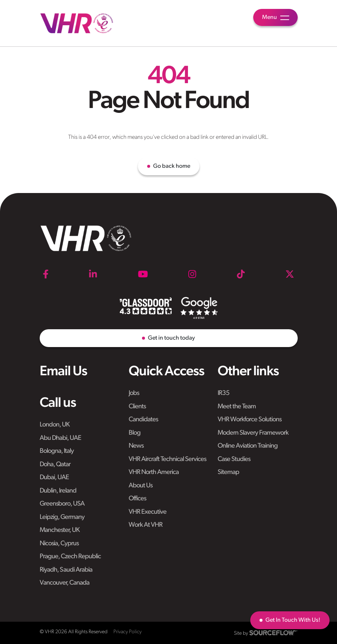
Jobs (134, 393)
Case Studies (234, 459)
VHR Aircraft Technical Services (167, 459)
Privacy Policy (128, 632)
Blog (135, 433)
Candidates (143, 420)
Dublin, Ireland (58, 491)
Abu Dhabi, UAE (60, 438)
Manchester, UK (60, 530)
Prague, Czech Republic (70, 557)
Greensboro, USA (62, 504)
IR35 (224, 393)
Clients (137, 407)
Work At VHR (146, 525)
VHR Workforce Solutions (250, 420)
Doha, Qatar (55, 465)
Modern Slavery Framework (253, 433)
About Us (141, 486)
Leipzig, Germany (62, 517)
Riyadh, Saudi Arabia (66, 570)
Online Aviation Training (248, 446)
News (136, 446)
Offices (137, 499)
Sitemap (228, 472)
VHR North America (154, 472)
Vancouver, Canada (65, 583)
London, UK (54, 425)
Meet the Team (237, 407)
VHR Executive (148, 512)
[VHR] (77, 23)
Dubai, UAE (54, 478)
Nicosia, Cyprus (59, 544)
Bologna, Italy (57, 451)
